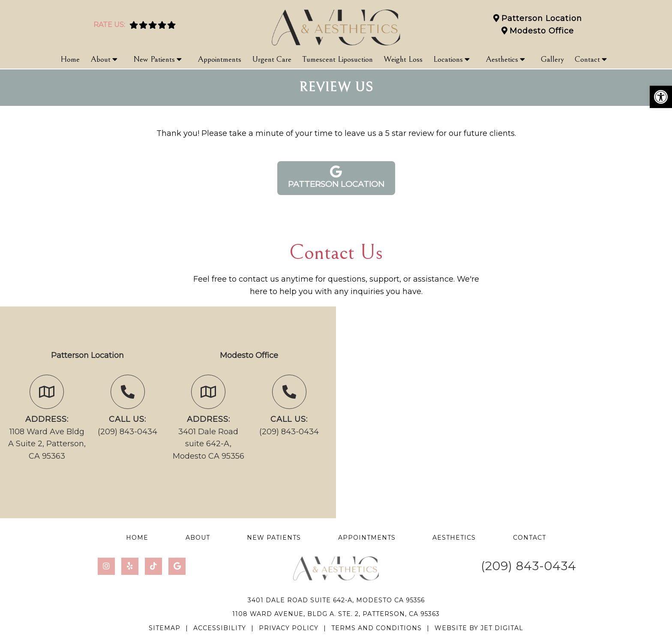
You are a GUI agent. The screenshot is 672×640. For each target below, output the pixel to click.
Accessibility (220, 628)
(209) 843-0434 (127, 432)
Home (70, 59)
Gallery (552, 59)
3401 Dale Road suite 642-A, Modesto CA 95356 (208, 444)
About (100, 59)
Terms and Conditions (376, 628)
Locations (448, 59)
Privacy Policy (289, 628)
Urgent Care (272, 59)
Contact (587, 59)
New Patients (154, 59)
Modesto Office (542, 31)
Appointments (219, 59)
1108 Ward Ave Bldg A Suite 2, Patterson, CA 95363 (47, 444)
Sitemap (165, 628)
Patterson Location (542, 18)
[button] (661, 97)
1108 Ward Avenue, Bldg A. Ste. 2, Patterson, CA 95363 (336, 614)
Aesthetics (502, 59)
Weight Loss (403, 59)
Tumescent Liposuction (337, 59)
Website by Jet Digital (479, 628)
